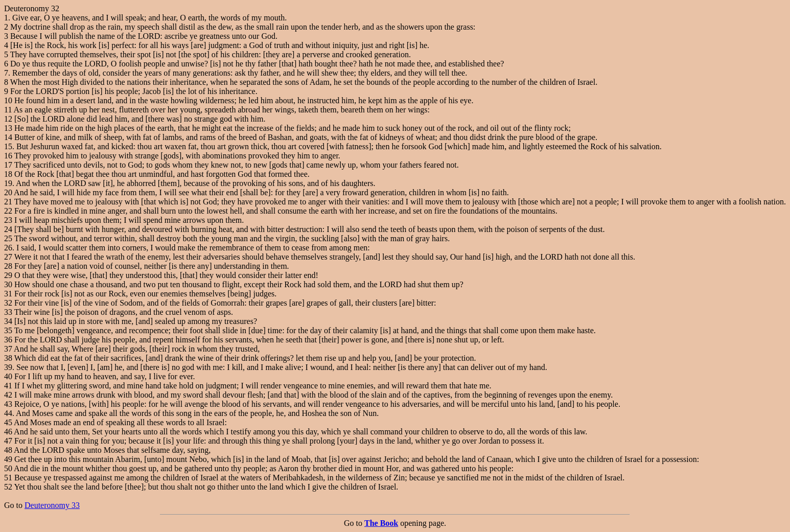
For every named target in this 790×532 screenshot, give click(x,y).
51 (8, 478)
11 (8, 110)
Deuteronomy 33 (52, 505)
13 (8, 128)
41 (8, 386)
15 (8, 146)
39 (8, 367)
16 (8, 156)
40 (8, 376)
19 (8, 183)
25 (8, 238)
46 (8, 432)
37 (8, 349)
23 (8, 220)
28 (8, 266)
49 (8, 459)
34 (8, 321)
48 (8, 450)
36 (8, 340)
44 (8, 413)
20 (8, 192)
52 (8, 487)
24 (8, 229)
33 (8, 312)
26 (8, 248)
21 (8, 202)
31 (8, 294)
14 (8, 137)
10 (8, 100)
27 (8, 257)
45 (8, 422)
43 (8, 404)
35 (8, 330)
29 (8, 275)
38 (8, 358)
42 (8, 395)
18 (8, 174)
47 (8, 441)
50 (8, 468)
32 (8, 303)
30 (8, 284)
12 (8, 119)
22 (8, 211)
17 (8, 165)
